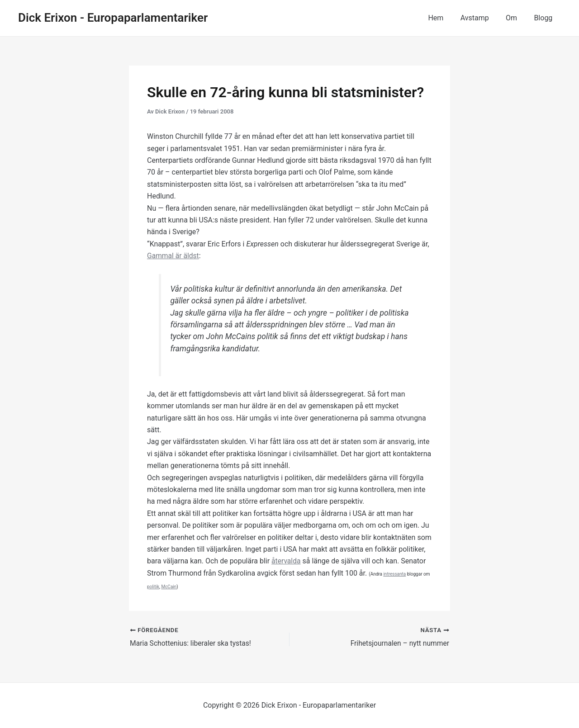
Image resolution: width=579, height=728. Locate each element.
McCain (169, 587)
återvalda (286, 561)
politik (153, 587)
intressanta (394, 574)
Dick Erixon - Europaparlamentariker (113, 18)
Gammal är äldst (173, 256)
